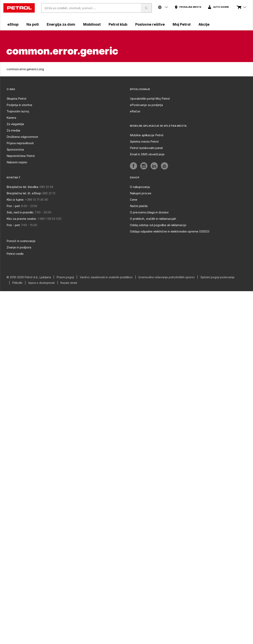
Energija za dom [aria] (61, 24)
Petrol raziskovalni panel (146, 148)
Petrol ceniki (15, 254)
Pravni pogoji (65, 277)
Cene (134, 200)
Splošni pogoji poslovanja (217, 277)
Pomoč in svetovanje (21, 241)
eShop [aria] (13, 24)
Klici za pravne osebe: (22, 219)
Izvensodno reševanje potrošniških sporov (167, 277)
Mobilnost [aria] (92, 24)
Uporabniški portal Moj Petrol (150, 99)
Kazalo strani (69, 283)
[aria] (188, 7)
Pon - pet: (13, 206)
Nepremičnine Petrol (21, 156)
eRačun (135, 111)
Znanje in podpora (19, 247)
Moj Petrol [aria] (182, 24)
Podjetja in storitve (19, 105)
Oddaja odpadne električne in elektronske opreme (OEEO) (170, 231)
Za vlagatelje (15, 124)
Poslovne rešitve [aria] (150, 24)
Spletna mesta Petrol (144, 142)
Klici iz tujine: (15, 200)
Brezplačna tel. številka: (23, 187)
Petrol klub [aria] (118, 24)
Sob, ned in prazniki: (20, 212)
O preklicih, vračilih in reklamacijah (153, 219)
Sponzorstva (15, 149)
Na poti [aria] (33, 24)
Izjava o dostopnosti (41, 283)
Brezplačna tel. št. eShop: (24, 193)
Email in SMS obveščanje (147, 154)
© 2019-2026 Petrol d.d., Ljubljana (29, 277)
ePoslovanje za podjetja (146, 105)
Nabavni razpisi (17, 162)
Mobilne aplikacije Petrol (147, 135)
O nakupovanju (140, 187)
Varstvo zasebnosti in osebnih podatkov (106, 277)
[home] (19, 8)
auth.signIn (221, 7)
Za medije (13, 130)
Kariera (11, 118)
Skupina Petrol (16, 99)
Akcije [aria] (204, 24)
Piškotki (17, 283)
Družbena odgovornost (22, 137)
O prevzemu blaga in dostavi (149, 212)
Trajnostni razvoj (18, 111)
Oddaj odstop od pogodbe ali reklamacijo (158, 225)
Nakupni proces (141, 193)
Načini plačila (139, 206)
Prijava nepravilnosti (20, 143)
